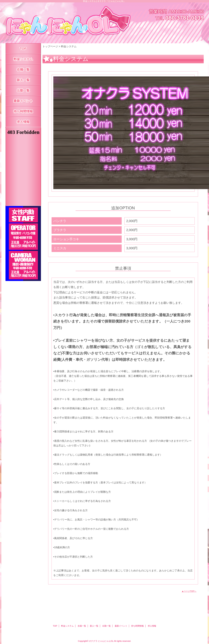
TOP (23, 49)
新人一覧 (94, 626)
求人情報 (152, 626)
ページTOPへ (190, 591)
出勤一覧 (107, 626)
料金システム (67, 626)
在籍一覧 (82, 626)
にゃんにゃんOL (106, 641)
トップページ (50, 46)
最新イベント (121, 626)
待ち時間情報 (137, 626)
